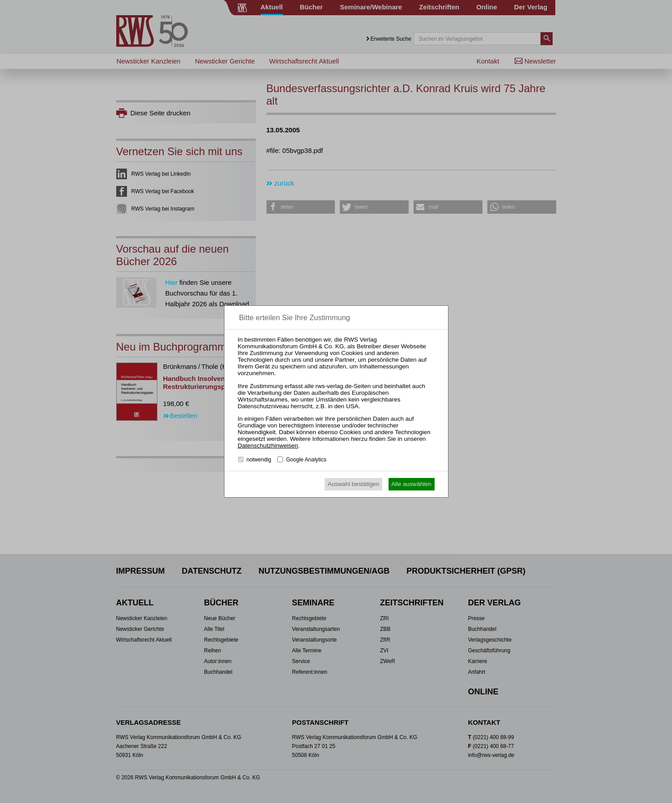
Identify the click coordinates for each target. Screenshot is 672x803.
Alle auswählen (411, 484)
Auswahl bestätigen (354, 484)
